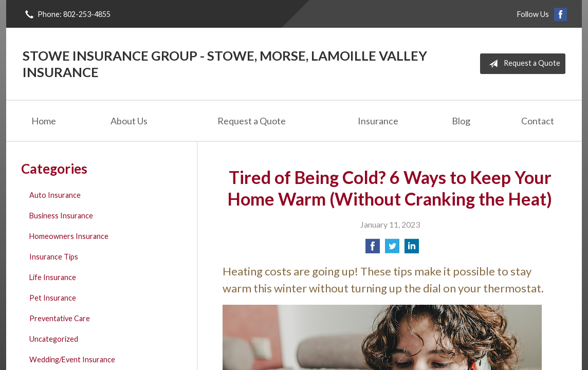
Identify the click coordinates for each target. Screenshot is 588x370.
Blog (461, 121)
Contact (538, 121)
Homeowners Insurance (69, 236)
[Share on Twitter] (392, 249)
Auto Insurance (55, 195)
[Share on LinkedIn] (412, 249)
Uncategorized (54, 339)
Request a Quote (522, 64)
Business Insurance (61, 216)
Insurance (378, 121)
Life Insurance (53, 277)
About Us (129, 121)
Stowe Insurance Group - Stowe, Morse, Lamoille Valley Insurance (225, 64)
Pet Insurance (53, 298)
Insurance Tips (54, 257)
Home (44, 121)
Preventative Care (60, 318)
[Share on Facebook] (373, 249)
